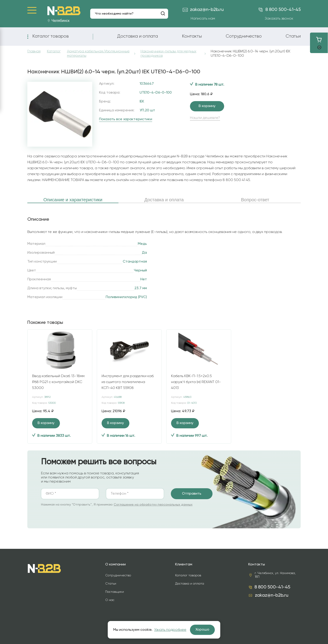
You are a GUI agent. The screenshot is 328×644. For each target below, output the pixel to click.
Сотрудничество (244, 36)
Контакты (192, 36)
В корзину (207, 106)
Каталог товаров (51, 36)
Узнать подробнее (170, 630)
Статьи (293, 36)
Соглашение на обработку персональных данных (153, 505)
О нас (110, 600)
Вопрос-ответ (255, 200)
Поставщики (115, 592)
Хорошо (202, 630)
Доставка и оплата (137, 36)
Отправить (192, 494)
